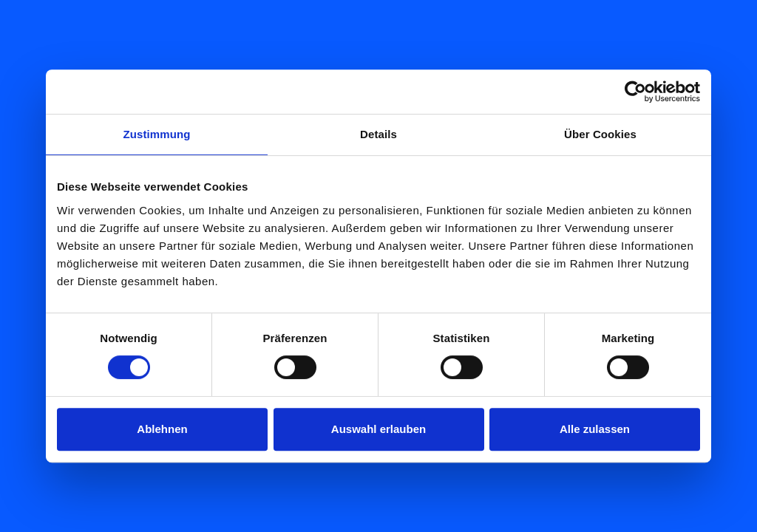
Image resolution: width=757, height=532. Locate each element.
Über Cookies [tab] (600, 134)
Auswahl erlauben (378, 429)
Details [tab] (378, 134)
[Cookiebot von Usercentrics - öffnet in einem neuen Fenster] (635, 92)
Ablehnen (162, 429)
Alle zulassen (595, 429)
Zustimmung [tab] (157, 134)
